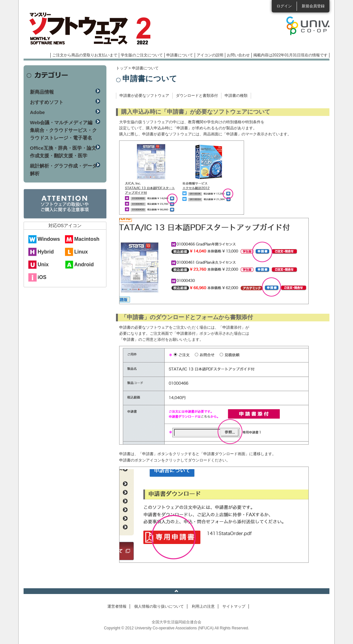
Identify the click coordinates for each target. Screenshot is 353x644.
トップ (122, 68)
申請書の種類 (236, 96)
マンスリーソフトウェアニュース (91, 29)
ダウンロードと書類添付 (197, 96)
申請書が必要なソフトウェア (144, 96)
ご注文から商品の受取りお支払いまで (85, 55)
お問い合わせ (238, 55)
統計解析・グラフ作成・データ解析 (63, 170)
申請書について (180, 55)
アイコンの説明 (210, 55)
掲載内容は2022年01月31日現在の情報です (290, 55)
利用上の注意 (203, 606)
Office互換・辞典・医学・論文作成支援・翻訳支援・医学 (63, 152)
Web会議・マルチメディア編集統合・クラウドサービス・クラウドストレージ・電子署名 (63, 130)
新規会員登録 (313, 6)
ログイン (284, 6)
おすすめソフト (47, 102)
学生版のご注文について (142, 55)
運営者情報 (117, 606)
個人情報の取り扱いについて (159, 606)
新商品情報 (42, 92)
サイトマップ (234, 606)
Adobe (37, 112)
